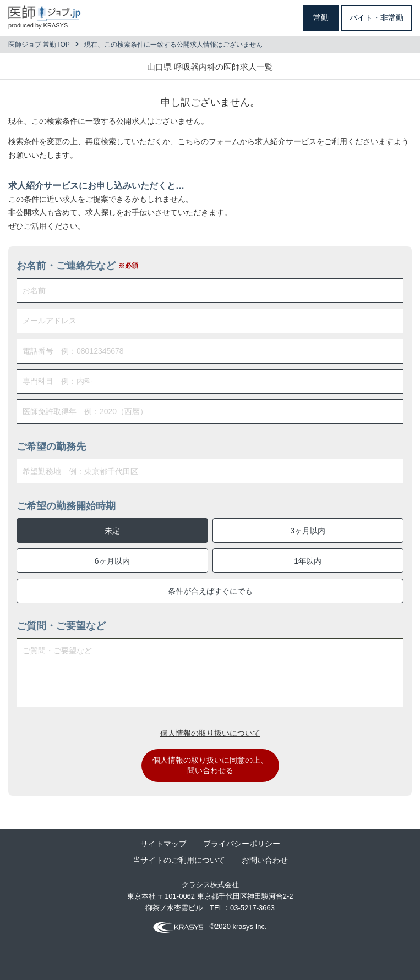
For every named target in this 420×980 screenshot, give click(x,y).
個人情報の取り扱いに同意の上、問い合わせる (210, 766)
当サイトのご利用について (179, 860)
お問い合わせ (265, 860)
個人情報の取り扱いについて (210, 733)
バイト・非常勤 (377, 18)
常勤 (321, 18)
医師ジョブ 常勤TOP (39, 45)
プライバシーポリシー (242, 844)
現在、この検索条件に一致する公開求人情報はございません (173, 45)
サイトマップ (163, 844)
